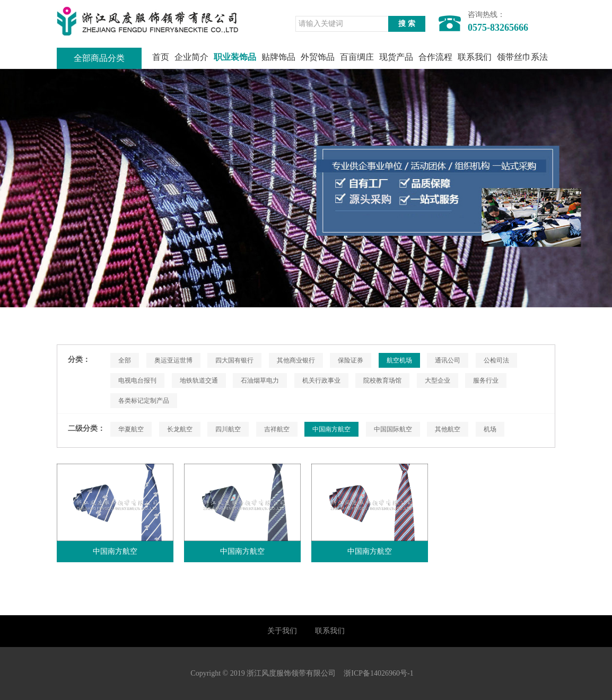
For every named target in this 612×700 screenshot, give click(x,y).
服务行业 (486, 380)
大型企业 (438, 380)
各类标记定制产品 (144, 401)
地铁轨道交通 (199, 380)
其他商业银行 (296, 360)
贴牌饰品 (278, 57)
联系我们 (475, 57)
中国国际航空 (393, 429)
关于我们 (282, 631)
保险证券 (351, 360)
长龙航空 (180, 429)
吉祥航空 (277, 429)
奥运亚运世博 (173, 360)
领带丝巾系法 (522, 57)
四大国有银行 (234, 360)
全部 (125, 360)
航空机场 (399, 360)
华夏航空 (131, 429)
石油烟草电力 (260, 380)
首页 (161, 57)
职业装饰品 (235, 57)
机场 (490, 429)
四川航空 (228, 429)
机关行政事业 (321, 380)
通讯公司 (448, 360)
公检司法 (496, 360)
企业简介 (191, 57)
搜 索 (407, 24)
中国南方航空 (331, 429)
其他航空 (448, 429)
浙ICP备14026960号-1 (378, 673)
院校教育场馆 (382, 380)
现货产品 (396, 57)
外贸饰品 (318, 57)
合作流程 (435, 57)
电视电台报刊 (137, 380)
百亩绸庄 (357, 57)
